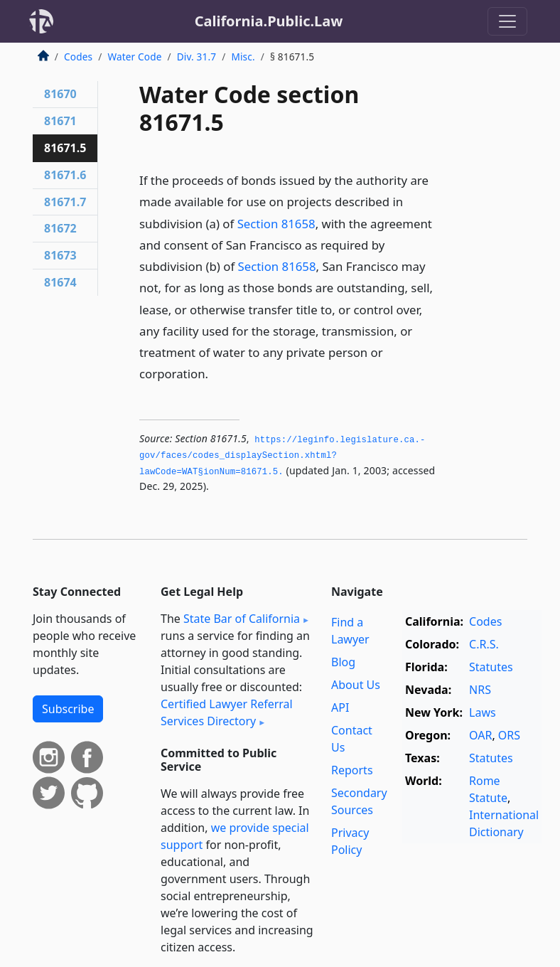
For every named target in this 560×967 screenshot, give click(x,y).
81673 (60, 255)
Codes (78, 57)
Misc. (243, 57)
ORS (509, 735)
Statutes (491, 667)
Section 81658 (276, 224)
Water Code (134, 57)
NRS (480, 690)
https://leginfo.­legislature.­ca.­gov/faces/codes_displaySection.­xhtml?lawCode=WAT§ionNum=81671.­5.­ (282, 456)
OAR (480, 735)
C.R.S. (484, 644)
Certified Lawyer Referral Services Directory (227, 712)
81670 (60, 94)
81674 (60, 282)
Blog (343, 662)
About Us (356, 685)
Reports (352, 770)
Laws (483, 712)
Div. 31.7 (196, 57)
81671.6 (65, 175)
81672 (60, 228)
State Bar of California (242, 619)
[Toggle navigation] (507, 21)
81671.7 (65, 202)
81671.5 (65, 148)
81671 (60, 121)
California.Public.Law (269, 21)
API (340, 707)
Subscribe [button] (68, 709)
